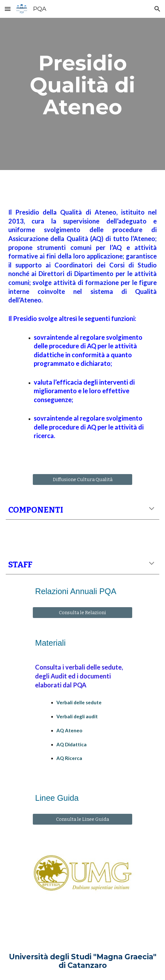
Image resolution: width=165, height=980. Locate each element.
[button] (8, 9)
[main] (83, 85)
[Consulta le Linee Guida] (82, 819)
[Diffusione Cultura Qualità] (82, 479)
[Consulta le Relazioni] (82, 613)
